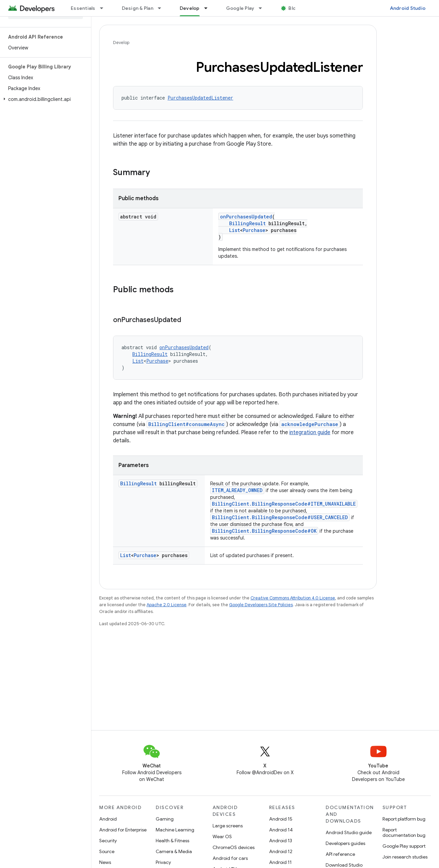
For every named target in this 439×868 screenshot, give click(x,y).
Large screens (228, 826)
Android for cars (230, 858)
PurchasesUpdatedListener (200, 98)
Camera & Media (174, 851)
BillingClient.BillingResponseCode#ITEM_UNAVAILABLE (284, 504)
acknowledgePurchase (310, 424)
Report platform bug (404, 819)
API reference (340, 854)
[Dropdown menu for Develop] (209, 8)
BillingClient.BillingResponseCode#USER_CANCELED (280, 517)
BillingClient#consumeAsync (186, 424)
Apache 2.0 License (167, 605)
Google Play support (404, 846)
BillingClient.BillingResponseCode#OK (264, 531)
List (235, 230)
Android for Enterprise (123, 830)
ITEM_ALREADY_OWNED (237, 490)
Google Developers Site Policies (261, 605)
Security (108, 841)
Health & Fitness (172, 841)
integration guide (310, 432)
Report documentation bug (404, 832)
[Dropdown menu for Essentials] (105, 8)
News (105, 862)
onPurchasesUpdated (246, 217)
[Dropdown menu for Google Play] (263, 8)
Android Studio (408, 8)
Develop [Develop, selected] (190, 8)
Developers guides (345, 843)
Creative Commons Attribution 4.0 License (293, 598)
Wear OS (222, 837)
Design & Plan (138, 8)
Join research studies (405, 857)
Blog (294, 8)
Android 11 (280, 862)
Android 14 (281, 830)
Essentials (83, 8)
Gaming (165, 819)
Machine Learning (175, 830)
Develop (121, 43)
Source (107, 851)
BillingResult (247, 223)
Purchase (254, 230)
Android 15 (281, 819)
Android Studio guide (349, 832)
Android (108, 819)
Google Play (240, 8)
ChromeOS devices (234, 847)
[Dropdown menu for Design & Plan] (162, 8)
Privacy (163, 862)
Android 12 (281, 851)
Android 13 (281, 841)
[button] (44, 99)
